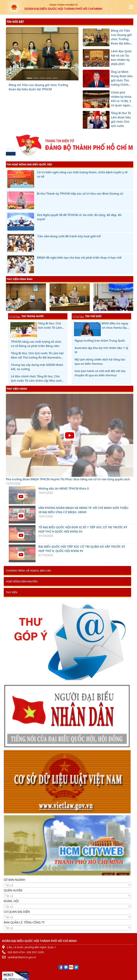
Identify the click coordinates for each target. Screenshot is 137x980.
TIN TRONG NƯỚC (26, 316)
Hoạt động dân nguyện (22, 581)
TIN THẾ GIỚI (87, 316)
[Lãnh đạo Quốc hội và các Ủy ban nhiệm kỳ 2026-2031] (36, 78)
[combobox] (67, 885)
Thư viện (12, 592)
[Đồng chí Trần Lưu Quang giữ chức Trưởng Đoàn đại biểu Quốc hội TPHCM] (29, 78)
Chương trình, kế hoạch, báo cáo (28, 571)
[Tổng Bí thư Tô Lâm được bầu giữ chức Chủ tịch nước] (55, 78)
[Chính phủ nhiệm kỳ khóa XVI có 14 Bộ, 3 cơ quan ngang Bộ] (49, 78)
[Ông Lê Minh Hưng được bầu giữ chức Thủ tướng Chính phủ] (42, 78)
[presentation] (8, 298)
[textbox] (67, 885)
